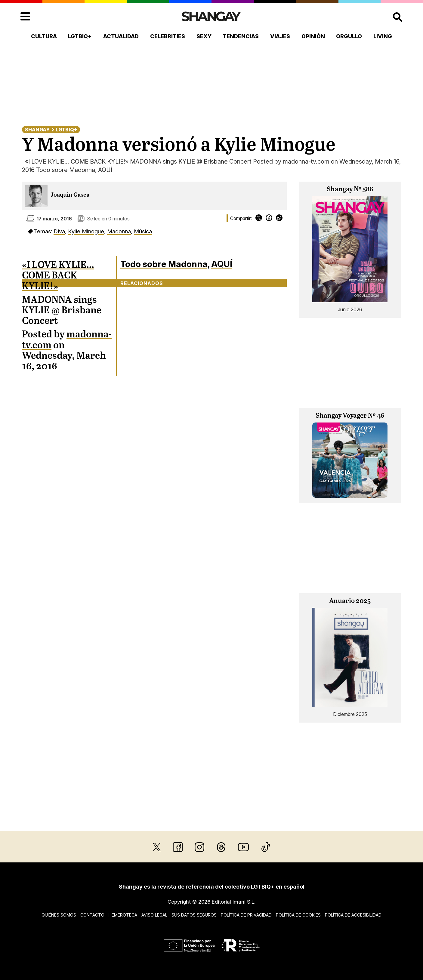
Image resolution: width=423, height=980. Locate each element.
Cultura (44, 36)
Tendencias (241, 36)
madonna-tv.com (67, 340)
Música (143, 231)
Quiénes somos (59, 915)
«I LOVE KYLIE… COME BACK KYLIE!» (58, 276)
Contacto (92, 915)
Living (383, 36)
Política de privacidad (246, 915)
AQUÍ (222, 264)
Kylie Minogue (86, 231)
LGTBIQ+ (80, 36)
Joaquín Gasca (70, 195)
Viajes (280, 36)
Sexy (204, 36)
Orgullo (349, 36)
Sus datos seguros (194, 915)
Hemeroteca (123, 915)
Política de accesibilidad (353, 915)
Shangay (37, 130)
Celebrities (168, 36)
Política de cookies (298, 915)
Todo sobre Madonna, (165, 264)
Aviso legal (154, 915)
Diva (59, 231)
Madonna (119, 231)
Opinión (313, 36)
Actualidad (121, 36)
